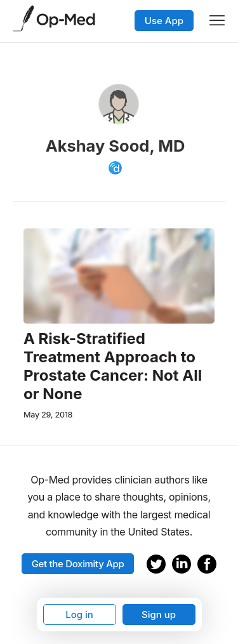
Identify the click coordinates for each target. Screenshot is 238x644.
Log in (79, 614)
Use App (164, 21)
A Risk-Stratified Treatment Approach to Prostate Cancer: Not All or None (113, 366)
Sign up (159, 614)
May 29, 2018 (48, 415)
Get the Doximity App (78, 564)
